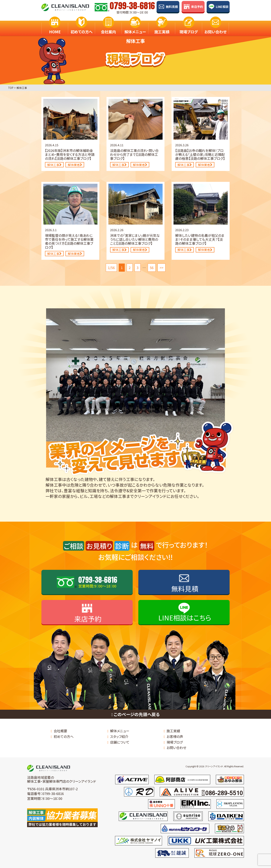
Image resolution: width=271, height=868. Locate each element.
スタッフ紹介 (119, 736)
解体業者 (75, 165)
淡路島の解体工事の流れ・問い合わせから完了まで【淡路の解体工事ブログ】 (134, 154)
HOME (55, 28)
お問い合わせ (215, 28)
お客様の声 (175, 736)
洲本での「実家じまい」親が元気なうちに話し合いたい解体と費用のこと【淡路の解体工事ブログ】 (135, 239)
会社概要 (60, 731)
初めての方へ (82, 28)
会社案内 (108, 28)
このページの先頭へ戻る (135, 714)
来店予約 (197, 7)
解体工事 (54, 165)
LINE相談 (222, 7)
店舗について (120, 742)
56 (152, 267)
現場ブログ (189, 28)
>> (161, 267)
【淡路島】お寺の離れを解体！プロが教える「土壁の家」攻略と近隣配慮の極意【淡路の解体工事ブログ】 (200, 154)
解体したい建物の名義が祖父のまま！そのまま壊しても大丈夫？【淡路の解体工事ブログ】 (200, 239)
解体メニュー (135, 28)
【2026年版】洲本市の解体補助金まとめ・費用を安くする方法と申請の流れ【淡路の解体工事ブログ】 (70, 154)
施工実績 (162, 28)
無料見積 (172, 7)
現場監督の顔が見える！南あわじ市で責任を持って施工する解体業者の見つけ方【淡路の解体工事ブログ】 (69, 241)
